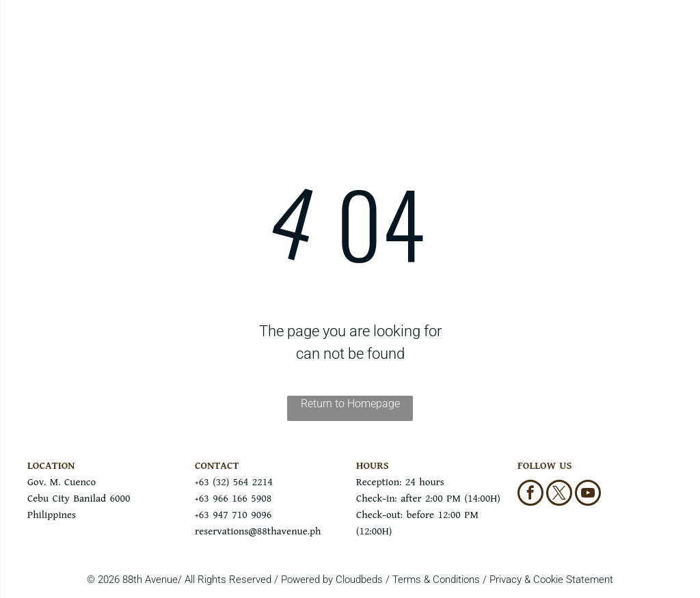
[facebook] (530, 494)
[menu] (30, 43)
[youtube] (588, 494)
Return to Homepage (350, 404)
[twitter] (559, 494)
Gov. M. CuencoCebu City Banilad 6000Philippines (79, 499)
